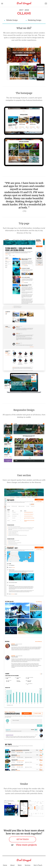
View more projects (26, 845)
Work (20, 865)
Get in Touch (38, 865)
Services (28, 865)
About (12, 865)
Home (5, 865)
